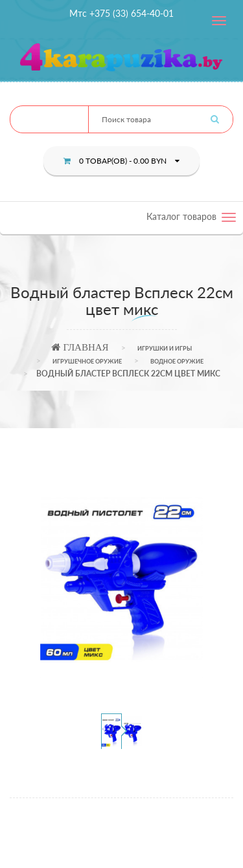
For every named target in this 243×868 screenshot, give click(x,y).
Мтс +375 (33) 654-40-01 (121, 13)
